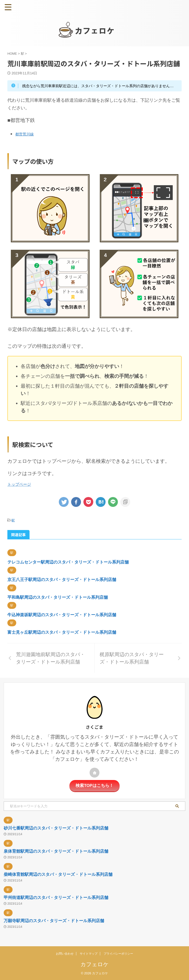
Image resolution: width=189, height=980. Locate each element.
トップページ (19, 484)
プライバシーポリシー (118, 953)
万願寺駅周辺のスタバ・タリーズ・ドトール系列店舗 (57, 920)
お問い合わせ (65, 953)
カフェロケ (95, 964)
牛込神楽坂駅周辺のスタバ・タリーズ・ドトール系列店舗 (65, 615)
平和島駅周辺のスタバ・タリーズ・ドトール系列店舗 (61, 597)
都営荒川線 (26, 134)
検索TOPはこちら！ (95, 785)
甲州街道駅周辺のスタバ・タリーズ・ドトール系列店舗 (59, 897)
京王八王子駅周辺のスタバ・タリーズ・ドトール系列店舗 (65, 580)
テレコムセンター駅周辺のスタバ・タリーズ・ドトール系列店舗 (72, 562)
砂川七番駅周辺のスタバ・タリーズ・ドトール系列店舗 (59, 828)
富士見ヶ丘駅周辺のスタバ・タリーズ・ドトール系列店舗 (65, 632)
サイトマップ (89, 953)
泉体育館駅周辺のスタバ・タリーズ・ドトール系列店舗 (59, 851)
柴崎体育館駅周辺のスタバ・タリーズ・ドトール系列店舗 (61, 874)
